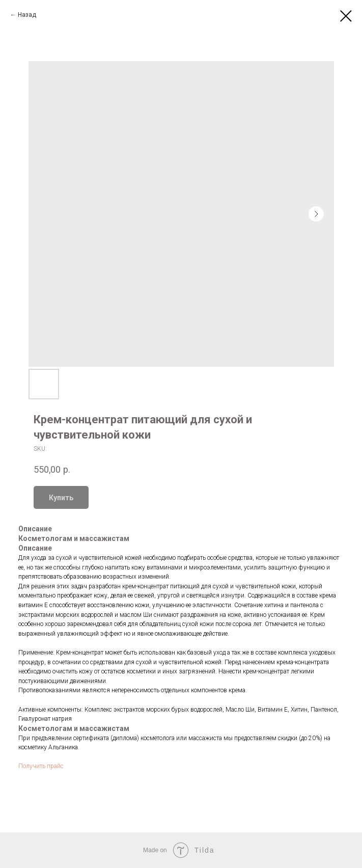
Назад (27, 15)
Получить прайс (41, 766)
